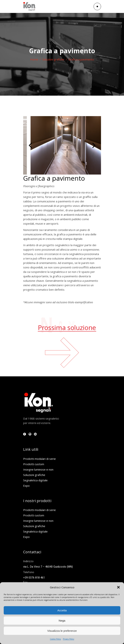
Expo (26, 486)
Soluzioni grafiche (53, 59)
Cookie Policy (55, 639)
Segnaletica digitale (35, 480)
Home (34, 59)
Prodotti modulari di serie (39, 459)
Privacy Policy (68, 639)
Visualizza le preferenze (62, 631)
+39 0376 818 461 (34, 578)
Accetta (62, 610)
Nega (62, 621)
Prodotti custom (34, 464)
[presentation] (30, 145)
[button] (118, 587)
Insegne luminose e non (38, 469)
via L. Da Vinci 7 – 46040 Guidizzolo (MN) (48, 567)
